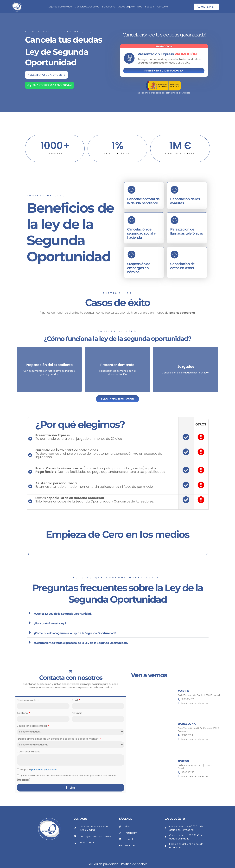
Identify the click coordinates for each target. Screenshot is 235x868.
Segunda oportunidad (60, 7)
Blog (140, 7)
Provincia (77, 713)
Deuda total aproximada (32, 726)
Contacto (163, 7)
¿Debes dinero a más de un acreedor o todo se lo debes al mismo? (58, 739)
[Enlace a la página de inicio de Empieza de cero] (12, 7)
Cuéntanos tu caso (29, 752)
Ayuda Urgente (127, 7)
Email (75, 700)
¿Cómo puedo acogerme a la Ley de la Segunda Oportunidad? (75, 633)
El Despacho (109, 7)
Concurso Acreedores (87, 7)
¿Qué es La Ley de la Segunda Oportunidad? (63, 614)
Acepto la (38, 770)
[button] (118, 613)
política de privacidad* (44, 770)
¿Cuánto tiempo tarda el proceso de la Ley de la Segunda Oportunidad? (81, 643)
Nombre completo (28, 700)
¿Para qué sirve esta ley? (50, 623)
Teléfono (23, 713)
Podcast (150, 7)
